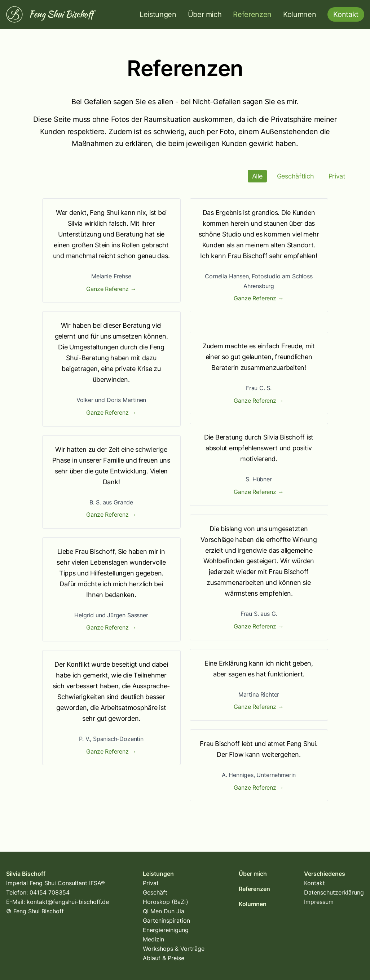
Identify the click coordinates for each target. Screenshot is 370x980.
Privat (337, 176)
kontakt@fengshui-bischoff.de (68, 902)
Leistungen (158, 14)
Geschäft (155, 892)
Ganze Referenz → (111, 289)
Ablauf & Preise (164, 958)
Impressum (319, 902)
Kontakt (314, 883)
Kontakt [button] (346, 14)
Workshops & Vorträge (174, 949)
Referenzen (252, 14)
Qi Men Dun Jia (164, 911)
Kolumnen (299, 14)
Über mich (205, 14)
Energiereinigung (166, 930)
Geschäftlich (296, 176)
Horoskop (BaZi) (166, 902)
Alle (257, 176)
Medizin (153, 939)
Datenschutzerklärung (334, 892)
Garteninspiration (166, 921)
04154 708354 (50, 892)
